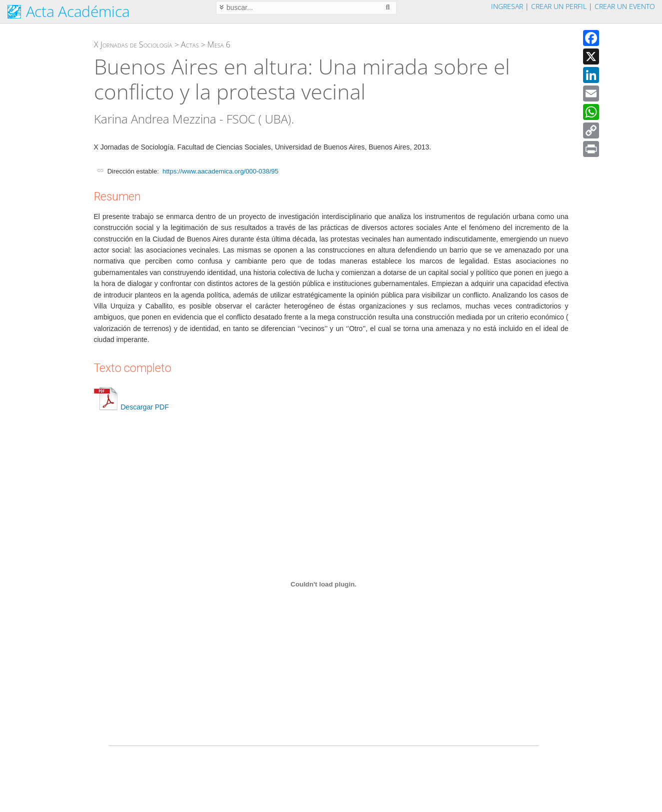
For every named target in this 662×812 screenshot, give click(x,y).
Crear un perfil (559, 6)
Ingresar (507, 6)
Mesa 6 (219, 44)
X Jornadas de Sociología (133, 44)
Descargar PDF (131, 407)
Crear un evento (625, 6)
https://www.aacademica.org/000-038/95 (220, 171)
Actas (190, 44)
